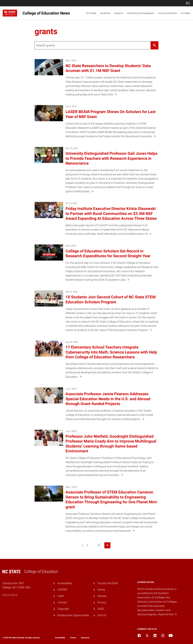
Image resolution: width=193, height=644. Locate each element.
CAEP (61, 596)
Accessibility (65, 583)
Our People (91, 13)
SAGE (101, 609)
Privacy (102, 602)
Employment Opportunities (73, 615)
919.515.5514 (10, 595)
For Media (186, 13)
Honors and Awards (168, 13)
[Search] (155, 45)
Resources (85, 638)
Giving (101, 590)
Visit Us (102, 615)
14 (98, 545)
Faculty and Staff (108, 583)
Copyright (63, 609)
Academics (105, 13)
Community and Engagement (141, 13)
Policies (102, 596)
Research (119, 13)
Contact (62, 602)
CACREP (62, 590)
